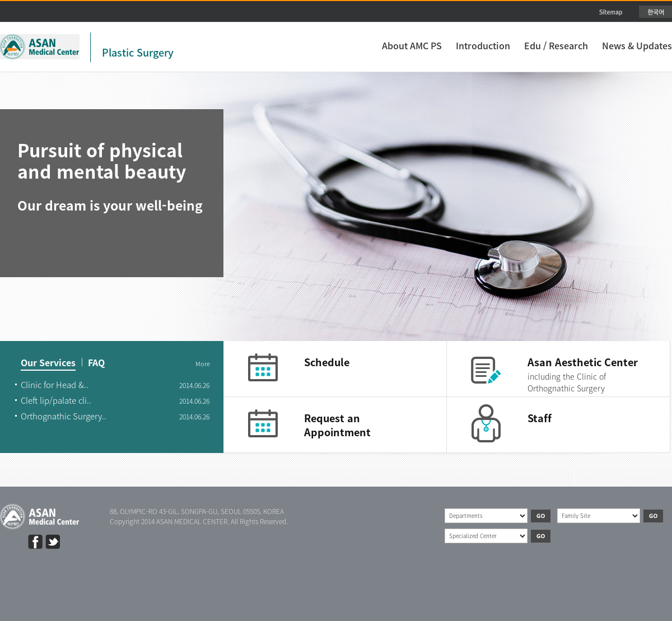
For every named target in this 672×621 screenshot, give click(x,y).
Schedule (327, 362)
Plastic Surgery (138, 52)
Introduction (483, 45)
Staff (540, 418)
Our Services (48, 363)
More (203, 364)
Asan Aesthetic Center (583, 362)
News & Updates (637, 45)
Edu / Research (556, 45)
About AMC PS (412, 45)
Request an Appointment (337, 425)
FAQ (96, 363)
